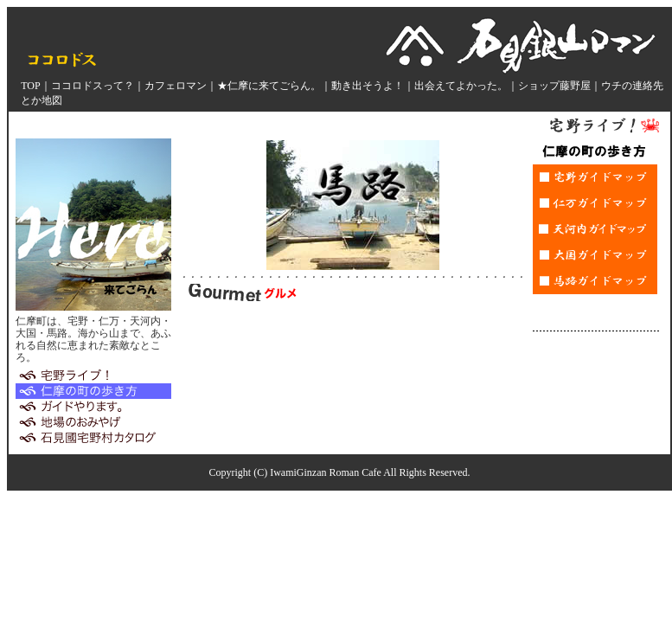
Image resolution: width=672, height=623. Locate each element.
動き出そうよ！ (368, 86)
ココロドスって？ (93, 86)
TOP (30, 86)
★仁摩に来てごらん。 (269, 86)
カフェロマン (176, 86)
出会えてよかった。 (461, 86)
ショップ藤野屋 (554, 86)
